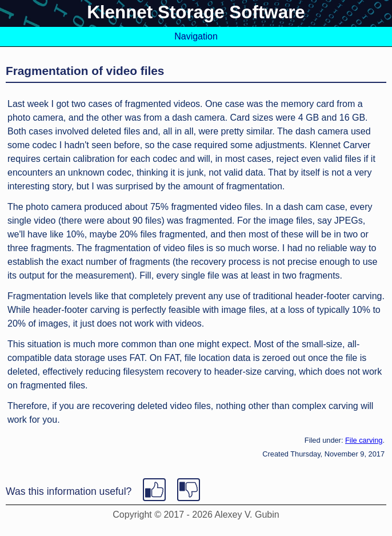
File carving (364, 440)
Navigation (196, 36)
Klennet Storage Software (196, 12)
